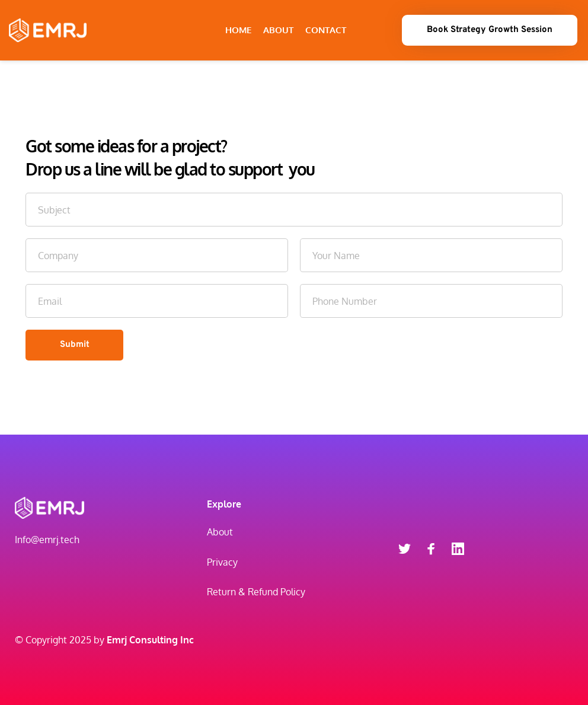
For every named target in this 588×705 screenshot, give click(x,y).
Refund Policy (277, 592)
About (220, 532)
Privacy (222, 562)
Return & (226, 592)
